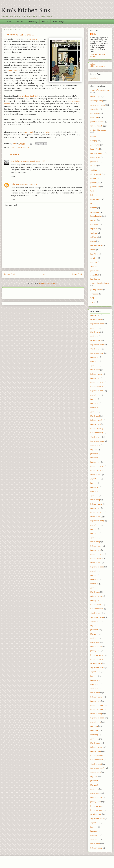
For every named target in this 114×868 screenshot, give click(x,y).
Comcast (94, 262)
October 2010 (96, 663)
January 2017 (95, 378)
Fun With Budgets (97, 153)
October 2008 (96, 764)
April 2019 (94, 336)
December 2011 (97, 605)
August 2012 (95, 571)
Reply (13, 176)
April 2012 (94, 588)
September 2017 (97, 353)
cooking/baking (97, 101)
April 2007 (94, 839)
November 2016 (97, 387)
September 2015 (97, 441)
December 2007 (97, 806)
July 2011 (94, 626)
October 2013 (96, 517)
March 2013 (95, 542)
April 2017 (94, 366)
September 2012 (97, 567)
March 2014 (95, 500)
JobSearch (94, 162)
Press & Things (59, 22)
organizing (95, 117)
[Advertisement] (20, 292)
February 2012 (96, 596)
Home (9, 22)
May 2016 (94, 408)
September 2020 (97, 324)
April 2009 (95, 739)
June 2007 (94, 831)
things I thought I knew (100, 283)
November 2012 (97, 559)
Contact (45, 22)
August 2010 (95, 672)
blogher (94, 208)
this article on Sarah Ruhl (28, 96)
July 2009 (94, 726)
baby (92, 195)
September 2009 (97, 718)
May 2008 (94, 785)
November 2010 (97, 659)
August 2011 (95, 621)
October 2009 (96, 714)
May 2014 (94, 491)
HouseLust (95, 113)
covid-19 (94, 258)
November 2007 (97, 810)
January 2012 (95, 600)
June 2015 (94, 454)
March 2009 (95, 743)
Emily (47, 132)
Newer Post (10, 274)
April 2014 (94, 496)
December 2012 (97, 554)
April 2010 (94, 688)
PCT (92, 204)
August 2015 (95, 445)
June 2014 (94, 487)
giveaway (94, 183)
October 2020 (96, 319)
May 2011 (94, 634)
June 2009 (94, 730)
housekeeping (96, 216)
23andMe (94, 275)
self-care (94, 237)
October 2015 (96, 437)
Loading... (94, 78)
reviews (94, 166)
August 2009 (96, 722)
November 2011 (97, 609)
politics (93, 136)
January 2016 (96, 424)
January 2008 (96, 802)
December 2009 (97, 705)
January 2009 (96, 751)
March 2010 (95, 693)
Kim (95, 34)
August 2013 (95, 525)
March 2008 (95, 793)
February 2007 (96, 848)
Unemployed (95, 157)
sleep (93, 250)
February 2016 (96, 420)
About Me (20, 22)
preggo (93, 178)
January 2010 (96, 701)
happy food (95, 149)
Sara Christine (16, 161)
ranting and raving (98, 105)
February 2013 (96, 546)
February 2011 (96, 647)
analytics (94, 266)
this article (29, 132)
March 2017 (95, 370)
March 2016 (95, 416)
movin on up (95, 199)
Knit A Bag (94, 254)
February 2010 (96, 697)
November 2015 (97, 433)
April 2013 (94, 538)
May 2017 (94, 361)
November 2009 (97, 709)
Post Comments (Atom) (49, 283)
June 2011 (94, 630)
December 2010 (97, 655)
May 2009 (94, 735)
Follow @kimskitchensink (98, 65)
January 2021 (95, 315)
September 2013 (97, 521)
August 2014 (95, 479)
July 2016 (94, 399)
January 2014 (96, 508)
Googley (94, 141)
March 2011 (95, 642)
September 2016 (97, 391)
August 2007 (95, 823)
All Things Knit (96, 174)
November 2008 (97, 760)
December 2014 (97, 466)
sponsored (95, 212)
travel (93, 302)
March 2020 (95, 332)
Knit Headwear (96, 245)
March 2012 (95, 592)
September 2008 (97, 768)
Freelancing (33, 22)
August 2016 (95, 395)
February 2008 (96, 798)
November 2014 (97, 470)
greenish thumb (97, 122)
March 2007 (95, 844)
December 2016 (97, 382)
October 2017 (96, 349)
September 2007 (97, 818)
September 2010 (97, 667)
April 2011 (94, 638)
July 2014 (94, 483)
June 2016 (94, 403)
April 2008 (95, 789)
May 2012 (94, 584)
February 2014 (96, 504)
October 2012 (96, 563)
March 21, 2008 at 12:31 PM (34, 161)
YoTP (92, 298)
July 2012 (94, 575)
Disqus (93, 241)
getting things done (98, 130)
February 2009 (96, 747)
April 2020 (94, 328)
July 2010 (94, 676)
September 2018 (97, 345)
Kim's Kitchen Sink (26, 10)
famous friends (97, 126)
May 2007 (94, 835)
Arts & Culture (13, 70)
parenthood (95, 187)
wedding (94, 170)
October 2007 (96, 814)
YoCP (92, 191)
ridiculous (94, 225)
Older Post (77, 274)
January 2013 (96, 550)
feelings (94, 233)
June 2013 (94, 533)
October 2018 (96, 340)
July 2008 (94, 777)
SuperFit (94, 229)
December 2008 (97, 756)
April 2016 (94, 412)
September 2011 (97, 617)
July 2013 (94, 529)
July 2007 (94, 827)
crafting (94, 220)
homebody (95, 96)
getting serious (97, 290)
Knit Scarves (95, 279)
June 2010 (94, 680)
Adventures (95, 145)
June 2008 (94, 781)
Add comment (11, 205)
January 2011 (95, 651)
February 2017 (96, 374)
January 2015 (96, 462)
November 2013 (97, 512)
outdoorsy (95, 294)
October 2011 (96, 613)
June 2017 (94, 357)
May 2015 (94, 458)
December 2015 (97, 429)
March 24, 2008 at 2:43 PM (27, 184)
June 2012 (94, 580)
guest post (95, 271)
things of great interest (20, 147)
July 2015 (94, 449)
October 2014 (96, 475)
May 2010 (94, 684)
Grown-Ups (95, 109)
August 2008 (96, 772)
